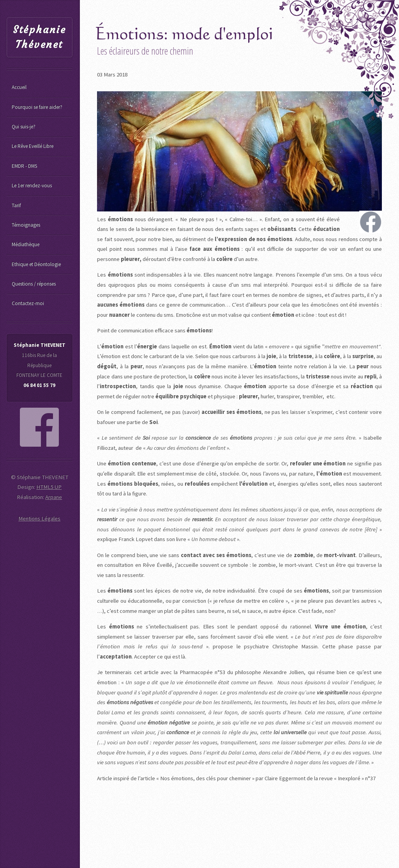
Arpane (54, 497)
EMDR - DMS (24, 166)
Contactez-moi (28, 303)
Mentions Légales (39, 518)
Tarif (16, 205)
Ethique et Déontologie (36, 264)
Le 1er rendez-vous (32, 185)
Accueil (19, 87)
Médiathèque (26, 244)
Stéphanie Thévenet (39, 37)
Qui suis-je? (24, 127)
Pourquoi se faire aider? (37, 107)
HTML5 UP (49, 487)
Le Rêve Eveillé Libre (33, 146)
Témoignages (26, 225)
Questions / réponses (34, 284)
